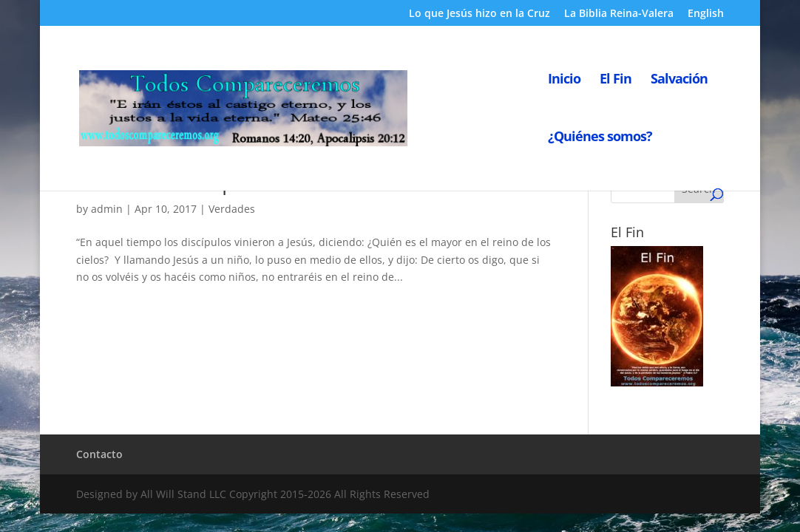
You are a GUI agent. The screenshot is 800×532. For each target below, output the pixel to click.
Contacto (99, 454)
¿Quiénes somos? (600, 138)
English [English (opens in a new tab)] (706, 14)
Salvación (679, 80)
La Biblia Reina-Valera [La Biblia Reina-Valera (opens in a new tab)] (619, 14)
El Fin (616, 80)
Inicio (564, 80)
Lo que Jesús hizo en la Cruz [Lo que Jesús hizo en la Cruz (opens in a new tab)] (479, 14)
